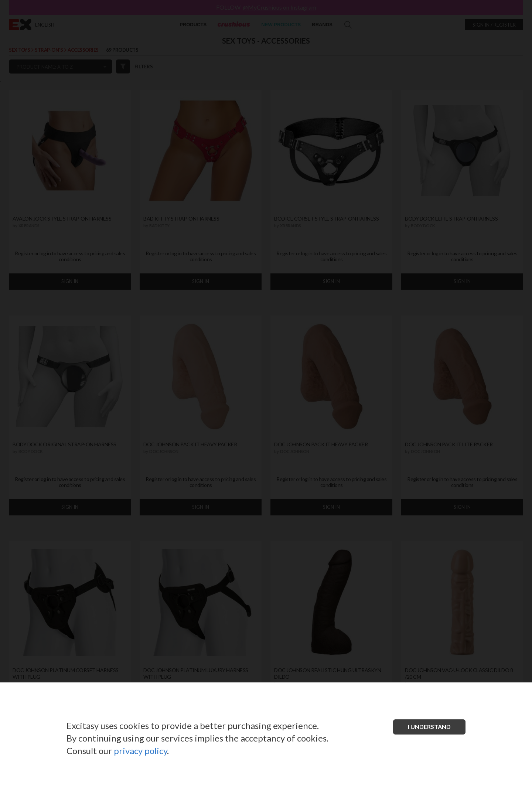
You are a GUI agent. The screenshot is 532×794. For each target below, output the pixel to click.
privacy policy (140, 751)
